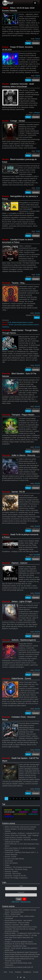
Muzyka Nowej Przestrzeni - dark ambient (18, 920)
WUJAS (4, 322)
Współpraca (27, 972)
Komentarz (36, 43)
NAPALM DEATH (22, 810)
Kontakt (36, 972)
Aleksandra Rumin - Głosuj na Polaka (17, 923)
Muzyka (5, 84)
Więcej (28, 43)
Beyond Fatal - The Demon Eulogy (16, 869)
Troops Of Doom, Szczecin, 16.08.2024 (18, 838)
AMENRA (33, 814)
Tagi (4, 804)
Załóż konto (15, 902)
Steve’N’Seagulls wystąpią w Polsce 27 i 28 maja (21, 935)
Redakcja (18, 972)
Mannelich (5, 325)
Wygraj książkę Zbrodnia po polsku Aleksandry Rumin (22, 954)
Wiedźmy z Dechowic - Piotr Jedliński (17, 925)
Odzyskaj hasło (25, 902)
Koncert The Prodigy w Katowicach (16, 878)
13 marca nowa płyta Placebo (14, 859)
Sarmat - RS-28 (18, 492)
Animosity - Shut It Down (13, 874)
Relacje (5, 8)
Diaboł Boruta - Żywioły (21, 678)
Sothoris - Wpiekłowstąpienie (24, 640)
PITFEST (35, 810)
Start (5, 972)
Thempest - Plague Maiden (23, 415)
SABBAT (8, 814)
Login (4, 882)
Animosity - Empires (11, 871)
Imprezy (5, 535)
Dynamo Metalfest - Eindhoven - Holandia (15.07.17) (22, 833)
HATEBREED (20, 814)
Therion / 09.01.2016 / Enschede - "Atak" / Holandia (22, 835)
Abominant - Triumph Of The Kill (15, 876)
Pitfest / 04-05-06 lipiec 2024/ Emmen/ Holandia (20, 827)
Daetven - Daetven (19, 563)
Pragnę (7, 865)
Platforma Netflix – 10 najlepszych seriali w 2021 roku (22, 933)
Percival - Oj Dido (10, 857)
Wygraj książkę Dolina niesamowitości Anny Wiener (22, 957)
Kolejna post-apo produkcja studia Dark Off (19, 967)
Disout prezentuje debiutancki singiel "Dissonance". (21, 952)
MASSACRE (8, 810)
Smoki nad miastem (11, 863)
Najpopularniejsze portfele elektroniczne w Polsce (21, 927)
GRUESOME (9, 812)
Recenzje (6, 283)
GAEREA (9, 816)
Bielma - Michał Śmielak (13, 914)
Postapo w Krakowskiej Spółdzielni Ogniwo (19, 942)
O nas (11, 972)
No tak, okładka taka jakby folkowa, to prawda (20, 322)
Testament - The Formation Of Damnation (18, 867)
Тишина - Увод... (19, 283)
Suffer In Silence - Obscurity (23, 455)
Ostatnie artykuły (8, 906)
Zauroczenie (9, 861)
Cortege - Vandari (18, 121)
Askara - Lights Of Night (22, 601)
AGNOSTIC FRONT (28, 812)
